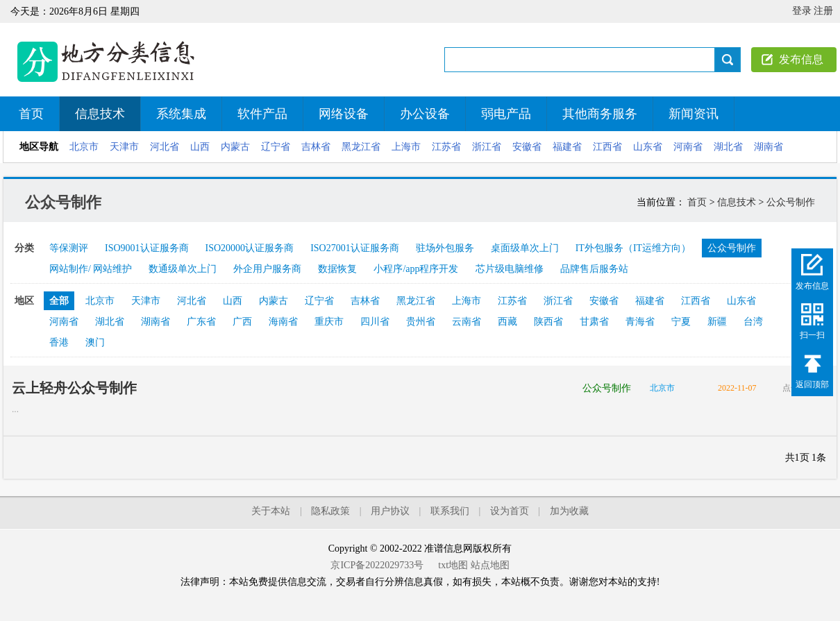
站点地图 (490, 565)
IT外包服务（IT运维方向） (633, 248)
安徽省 (527, 147)
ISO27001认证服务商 (355, 248)
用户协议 (390, 511)
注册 (823, 11)
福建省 (567, 147)
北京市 (84, 147)
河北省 (165, 147)
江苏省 (446, 147)
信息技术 (100, 114)
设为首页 (510, 511)
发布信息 (801, 59)
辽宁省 (276, 147)
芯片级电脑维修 (510, 269)
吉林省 (316, 147)
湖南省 (768, 147)
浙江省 (487, 147)
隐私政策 (330, 511)
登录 (802, 11)
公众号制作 (791, 202)
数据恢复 (337, 269)
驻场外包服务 (445, 248)
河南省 (688, 147)
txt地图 (453, 565)
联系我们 (450, 511)
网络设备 (344, 114)
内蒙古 (235, 147)
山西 (200, 147)
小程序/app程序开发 (416, 269)
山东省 (648, 147)
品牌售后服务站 (594, 269)
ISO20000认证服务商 (250, 248)
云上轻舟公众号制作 (74, 388)
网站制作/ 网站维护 (91, 269)
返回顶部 (812, 384)
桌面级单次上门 (525, 248)
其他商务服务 (600, 114)
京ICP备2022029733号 (377, 565)
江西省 (607, 147)
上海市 (406, 147)
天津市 (124, 147)
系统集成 (181, 114)
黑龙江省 (361, 147)
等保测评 (69, 248)
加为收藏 (569, 511)
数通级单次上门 (183, 269)
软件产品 (262, 114)
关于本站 (271, 511)
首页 (31, 114)
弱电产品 (506, 114)
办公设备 (425, 114)
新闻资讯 (694, 114)
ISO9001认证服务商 (147, 248)
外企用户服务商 (267, 269)
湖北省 (728, 147)
